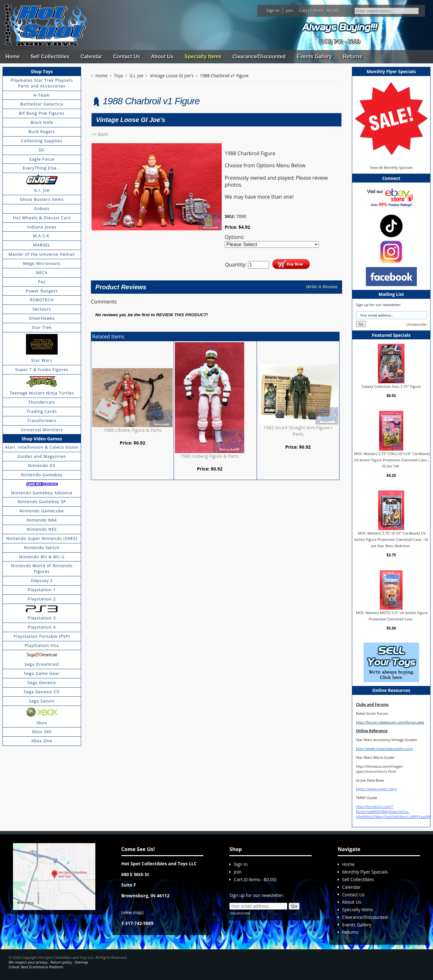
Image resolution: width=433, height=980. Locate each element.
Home (12, 57)
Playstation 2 (42, 599)
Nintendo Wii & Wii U (42, 557)
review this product (181, 315)
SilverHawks (42, 318)
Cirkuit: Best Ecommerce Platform (36, 967)
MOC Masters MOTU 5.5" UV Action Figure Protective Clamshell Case (392, 616)
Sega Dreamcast (42, 664)
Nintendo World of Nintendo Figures (42, 568)
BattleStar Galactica (42, 104)
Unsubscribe (416, 324)
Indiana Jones (42, 227)
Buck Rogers (42, 131)
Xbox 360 (42, 732)
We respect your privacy (28, 962)
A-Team (42, 95)
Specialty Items (203, 57)
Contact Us (126, 57)
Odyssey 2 (42, 580)
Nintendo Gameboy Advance (42, 493)
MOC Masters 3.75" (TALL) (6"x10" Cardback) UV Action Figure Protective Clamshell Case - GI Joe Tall (392, 460)
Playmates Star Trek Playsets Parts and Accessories (42, 83)
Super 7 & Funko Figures (42, 369)
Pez (42, 282)
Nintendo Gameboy (42, 475)
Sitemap (81, 962)
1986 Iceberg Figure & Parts (210, 456)
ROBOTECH (42, 300)
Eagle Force (42, 159)
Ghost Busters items (42, 199)
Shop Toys (42, 71)
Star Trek (42, 327)
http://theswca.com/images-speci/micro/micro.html (380, 769)
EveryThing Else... (42, 168)
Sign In (273, 10)
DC (42, 150)
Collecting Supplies (42, 141)
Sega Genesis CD (42, 692)
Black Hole (42, 122)
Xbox (42, 723)
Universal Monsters (42, 430)
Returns (353, 57)
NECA (42, 272)
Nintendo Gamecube (42, 511)
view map (132, 912)
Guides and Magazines (42, 456)
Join (289, 10)
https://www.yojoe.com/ (376, 789)
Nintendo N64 (42, 520)
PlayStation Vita (42, 645)
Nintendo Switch (42, 548)
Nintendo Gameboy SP (42, 502)
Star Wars (42, 360)
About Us (162, 57)
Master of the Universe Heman (42, 254)
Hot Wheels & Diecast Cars (42, 218)
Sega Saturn (42, 701)
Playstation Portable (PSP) (42, 636)
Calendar (91, 57)
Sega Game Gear (42, 673)
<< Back (100, 134)
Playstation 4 (42, 627)
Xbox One (42, 741)
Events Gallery (314, 57)
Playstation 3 (42, 618)
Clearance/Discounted (259, 57)
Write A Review (322, 287)
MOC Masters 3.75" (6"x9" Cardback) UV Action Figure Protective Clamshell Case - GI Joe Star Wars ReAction (391, 539)
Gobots (42, 208)
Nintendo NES (42, 529)
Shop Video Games (42, 439)
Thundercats (42, 402)
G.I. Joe (42, 190)
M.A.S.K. (42, 236)
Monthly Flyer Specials (365, 872)
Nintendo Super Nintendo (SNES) (42, 538)
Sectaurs (42, 309)
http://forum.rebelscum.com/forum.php (390, 722)
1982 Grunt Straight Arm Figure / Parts (298, 431)
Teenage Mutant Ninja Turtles (42, 393)
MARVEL (42, 245)
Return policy (61, 962)
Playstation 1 (42, 590)
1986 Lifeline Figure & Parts (132, 430)
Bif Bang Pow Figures (42, 113)
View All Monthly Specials (391, 167)
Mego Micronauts (42, 263)
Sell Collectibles (50, 57)
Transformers (42, 420)
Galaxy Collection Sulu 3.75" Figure (391, 386)
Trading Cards (42, 411)
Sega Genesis (42, 682)
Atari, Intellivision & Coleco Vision (42, 447)
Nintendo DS (42, 465)
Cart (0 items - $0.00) (319, 10)
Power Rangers (42, 291)
